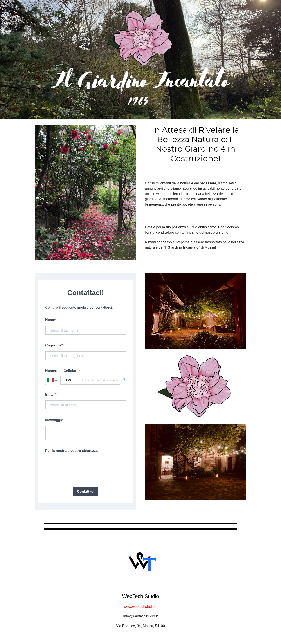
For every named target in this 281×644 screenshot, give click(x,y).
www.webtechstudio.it (141, 607)
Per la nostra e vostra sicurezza (71, 451)
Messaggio (54, 420)
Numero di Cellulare (62, 371)
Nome (50, 320)
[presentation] (79, 464)
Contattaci (86, 492)
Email (50, 394)
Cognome (53, 345)
